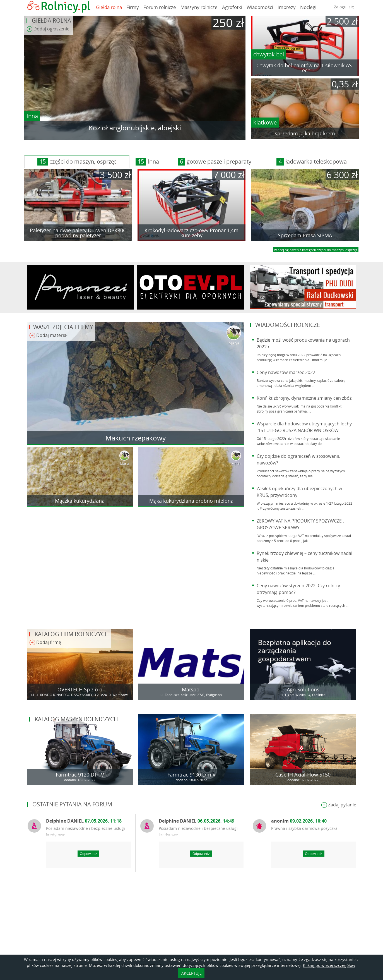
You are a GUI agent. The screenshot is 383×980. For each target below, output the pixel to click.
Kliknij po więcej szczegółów (329, 965)
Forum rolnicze (160, 7)
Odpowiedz (88, 854)
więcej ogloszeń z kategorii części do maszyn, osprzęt (316, 250)
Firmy (133, 7)
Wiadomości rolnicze (288, 325)
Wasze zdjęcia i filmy (63, 327)
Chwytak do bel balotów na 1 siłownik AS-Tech (305, 68)
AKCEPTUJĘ (191, 973)
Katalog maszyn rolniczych (76, 719)
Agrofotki (232, 7)
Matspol (191, 689)
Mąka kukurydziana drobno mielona (191, 501)
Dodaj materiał (48, 336)
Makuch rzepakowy (136, 438)
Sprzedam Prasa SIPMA (305, 235)
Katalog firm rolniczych (72, 634)
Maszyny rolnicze (199, 7)
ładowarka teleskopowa (312, 162)
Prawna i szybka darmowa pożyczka (304, 828)
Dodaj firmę (45, 643)
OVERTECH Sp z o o (80, 689)
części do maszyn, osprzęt (77, 162)
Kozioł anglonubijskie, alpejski (135, 128)
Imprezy (287, 7)
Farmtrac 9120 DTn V (80, 775)
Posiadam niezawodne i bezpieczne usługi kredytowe (85, 832)
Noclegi (308, 7)
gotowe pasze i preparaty (215, 162)
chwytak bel (269, 54)
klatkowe (265, 122)
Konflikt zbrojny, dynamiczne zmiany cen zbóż (304, 398)
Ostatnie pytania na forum (72, 804)
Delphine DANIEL (84, 821)
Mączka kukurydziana (80, 501)
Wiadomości (260, 7)
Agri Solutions (303, 689)
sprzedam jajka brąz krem (305, 133)
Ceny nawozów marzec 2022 (286, 372)
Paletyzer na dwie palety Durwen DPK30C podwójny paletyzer (78, 233)
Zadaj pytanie (339, 805)
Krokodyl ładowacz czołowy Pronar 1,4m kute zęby (191, 233)
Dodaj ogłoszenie (48, 29)
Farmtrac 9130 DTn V (191, 775)
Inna (32, 116)
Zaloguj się (344, 7)
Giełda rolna (109, 7)
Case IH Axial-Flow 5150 (303, 775)
